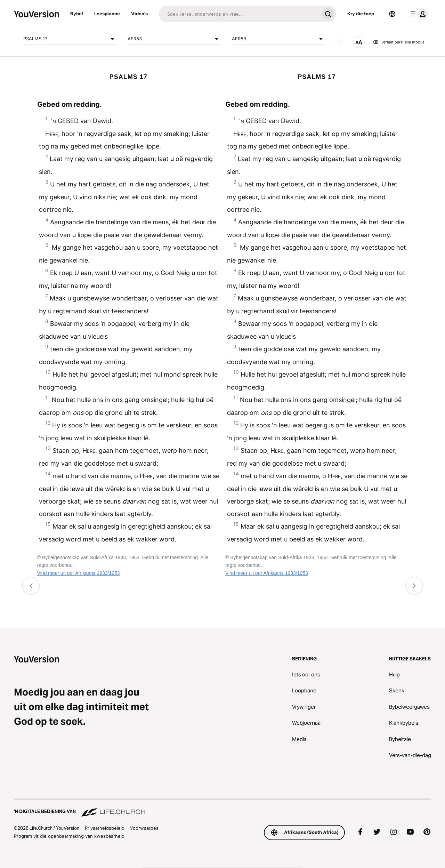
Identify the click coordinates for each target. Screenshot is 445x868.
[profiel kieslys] (418, 14)
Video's (139, 14)
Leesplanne (107, 14)
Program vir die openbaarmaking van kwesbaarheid (69, 836)
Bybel (77, 14)
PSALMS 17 (70, 39)
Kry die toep (361, 14)
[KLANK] (339, 42)
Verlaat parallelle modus (399, 42)
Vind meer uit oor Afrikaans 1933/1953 (79, 573)
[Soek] (239, 14)
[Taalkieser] (392, 14)
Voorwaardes (144, 828)
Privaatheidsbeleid (105, 828)
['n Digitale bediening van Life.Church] (222, 808)
